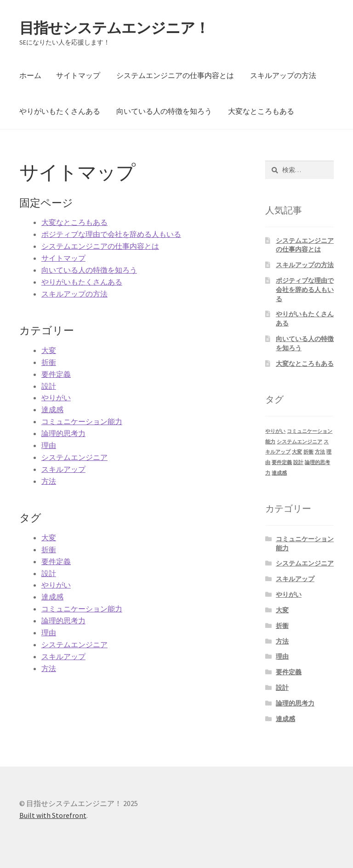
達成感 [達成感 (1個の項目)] (279, 473)
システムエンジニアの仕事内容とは (175, 75)
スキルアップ (63, 469)
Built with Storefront (53, 815)
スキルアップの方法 (283, 75)
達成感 (52, 409)
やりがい (56, 398)
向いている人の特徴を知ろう (164, 111)
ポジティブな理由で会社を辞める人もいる (111, 234)
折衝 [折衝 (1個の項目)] (308, 452)
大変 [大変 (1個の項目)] (297, 452)
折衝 (49, 362)
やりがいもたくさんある (60, 111)
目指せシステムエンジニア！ (114, 28)
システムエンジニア (74, 457)
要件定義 (56, 374)
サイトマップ (78, 75)
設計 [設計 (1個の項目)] (298, 462)
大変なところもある (261, 111)
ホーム (30, 75)
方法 (49, 481)
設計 (49, 386)
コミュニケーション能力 (82, 421)
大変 (49, 350)
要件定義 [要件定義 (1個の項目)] (282, 462)
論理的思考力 (63, 433)
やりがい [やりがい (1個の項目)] (275, 431)
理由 (49, 445)
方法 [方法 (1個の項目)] (320, 452)
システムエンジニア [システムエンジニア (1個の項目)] (299, 442)
